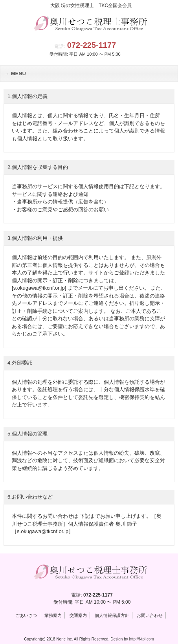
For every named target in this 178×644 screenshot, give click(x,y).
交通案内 (78, 615)
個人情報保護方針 (112, 615)
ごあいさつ (26, 615)
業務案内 (53, 615)
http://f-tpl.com (141, 639)
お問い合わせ (150, 615)
